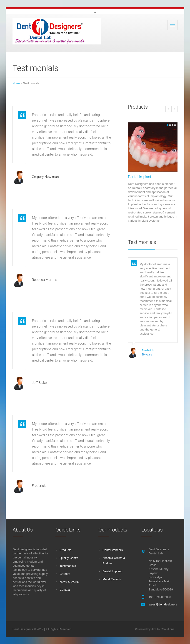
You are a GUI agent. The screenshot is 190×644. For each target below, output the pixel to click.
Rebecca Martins (44, 280)
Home (16, 83)
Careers (65, 574)
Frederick (39, 486)
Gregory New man (45, 177)
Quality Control (69, 558)
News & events (69, 582)
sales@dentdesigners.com (166, 604)
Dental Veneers (113, 550)
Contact (65, 590)
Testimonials (68, 566)
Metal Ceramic (112, 579)
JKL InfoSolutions (163, 629)
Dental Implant (140, 177)
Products (65, 550)
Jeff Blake (39, 383)
